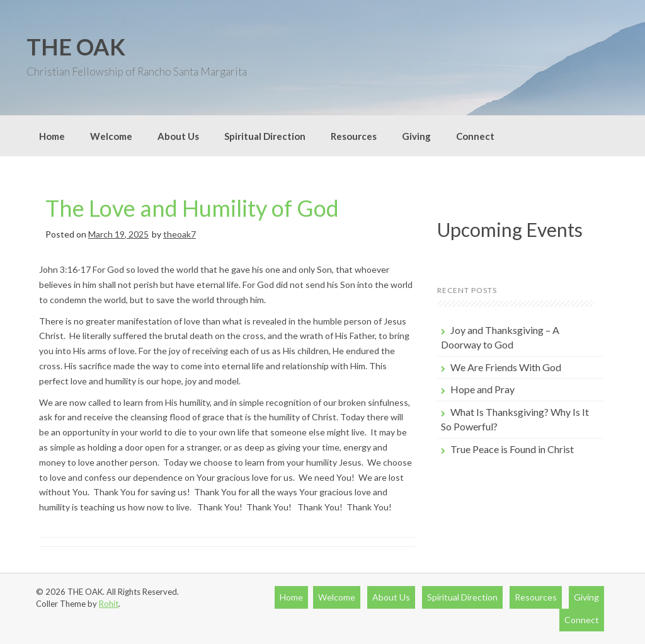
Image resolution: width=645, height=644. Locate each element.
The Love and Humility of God (192, 208)
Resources (354, 136)
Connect (475, 136)
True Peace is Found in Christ (512, 449)
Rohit (109, 604)
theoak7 (180, 234)
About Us (178, 136)
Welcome (111, 136)
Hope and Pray (482, 389)
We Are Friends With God (506, 367)
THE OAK (76, 47)
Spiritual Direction (265, 136)
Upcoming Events (510, 229)
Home (52, 136)
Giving (416, 136)
